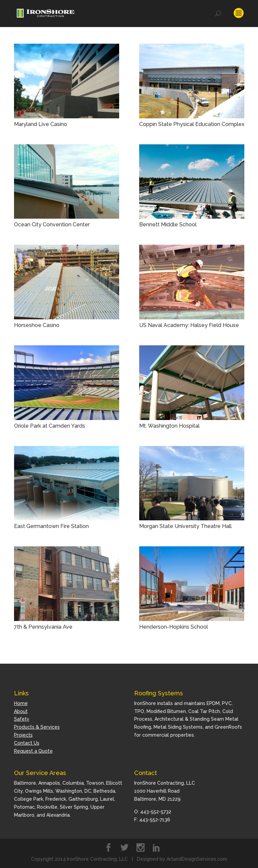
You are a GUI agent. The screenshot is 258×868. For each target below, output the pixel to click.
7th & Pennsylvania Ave (43, 626)
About (21, 711)
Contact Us (27, 743)
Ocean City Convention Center (52, 224)
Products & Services (37, 727)
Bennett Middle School (168, 224)
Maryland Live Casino (41, 124)
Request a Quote (33, 751)
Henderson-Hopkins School (174, 626)
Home (21, 703)
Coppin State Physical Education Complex (192, 124)
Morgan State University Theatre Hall (185, 526)
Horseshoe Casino (37, 325)
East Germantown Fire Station (51, 526)
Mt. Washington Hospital (169, 425)
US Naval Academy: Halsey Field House (189, 325)
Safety (22, 719)
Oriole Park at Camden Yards (50, 425)
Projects (23, 735)
